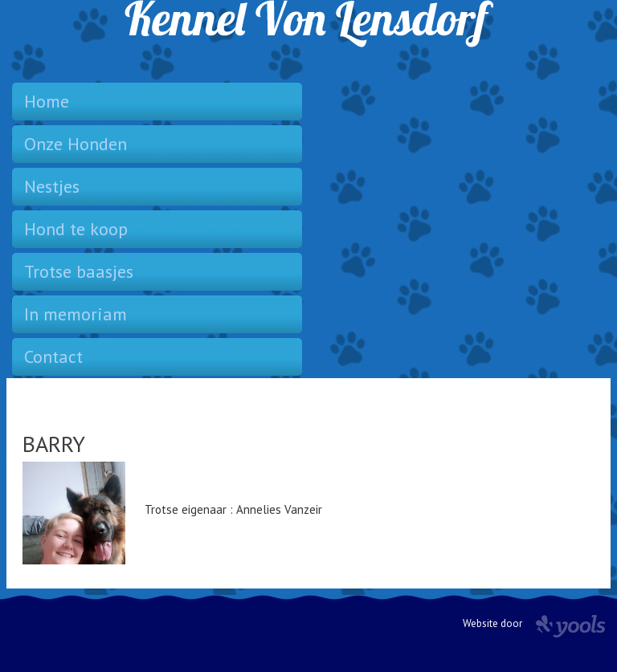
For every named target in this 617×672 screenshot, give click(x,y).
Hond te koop (76, 229)
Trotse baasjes (79, 271)
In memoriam (76, 314)
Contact (53, 356)
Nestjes (52, 186)
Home (47, 101)
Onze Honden (76, 144)
